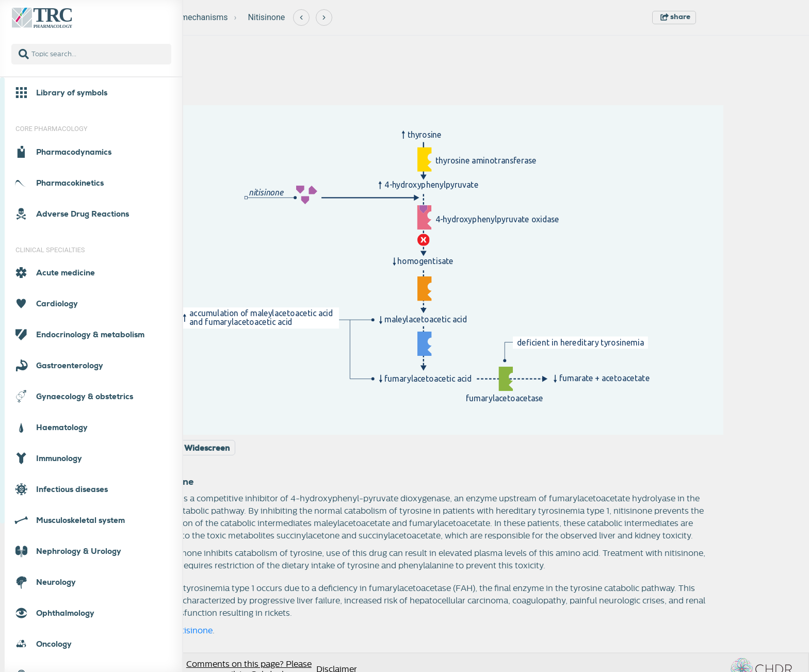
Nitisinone (266, 17)
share (675, 17)
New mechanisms (195, 17)
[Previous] (301, 18)
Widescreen (207, 448)
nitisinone (193, 631)
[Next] (324, 18)
